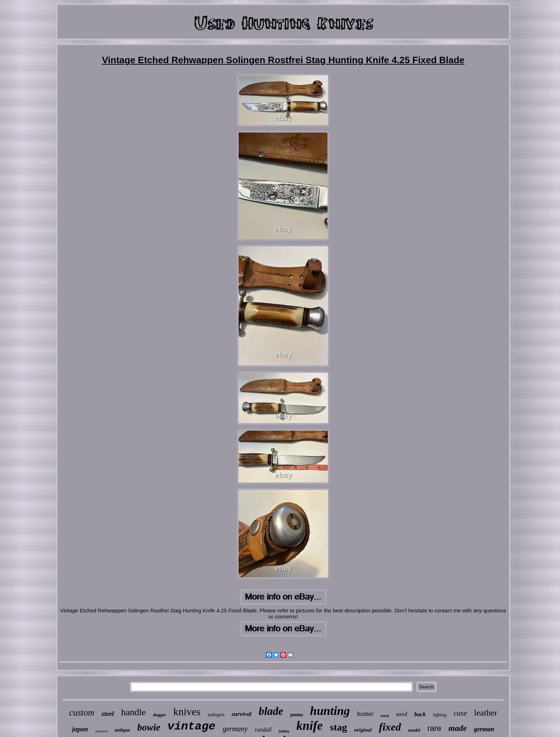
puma (297, 715)
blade (271, 711)
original (363, 730)
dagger (159, 715)
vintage (191, 726)
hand (385, 716)
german (484, 729)
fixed (390, 727)
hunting (330, 711)
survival (241, 714)
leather (486, 713)
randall (263, 730)
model (414, 730)
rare (434, 728)
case (460, 713)
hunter (365, 714)
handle (133, 712)
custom (82, 713)
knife (310, 726)
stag (339, 727)
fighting (440, 715)
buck (420, 714)
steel (108, 714)
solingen (216, 715)
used (402, 714)
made (458, 728)
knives (187, 712)
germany (235, 729)
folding (284, 731)
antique (122, 730)
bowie (149, 727)
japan (80, 729)
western (101, 731)
